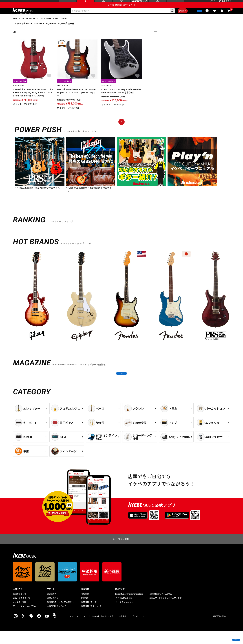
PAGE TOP (124, 552)
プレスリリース (138, 630)
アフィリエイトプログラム (24, 619)
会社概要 (85, 607)
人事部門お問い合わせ (57, 619)
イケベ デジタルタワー (125, 615)
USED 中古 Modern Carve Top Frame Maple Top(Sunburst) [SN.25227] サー (76, 100)
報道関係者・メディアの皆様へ (60, 615)
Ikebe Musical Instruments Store (129, 607)
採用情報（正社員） (90, 615)
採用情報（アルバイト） (92, 619)
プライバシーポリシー (78, 630)
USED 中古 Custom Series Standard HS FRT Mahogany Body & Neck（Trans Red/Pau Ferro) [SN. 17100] (33, 100)
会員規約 (123, 630)
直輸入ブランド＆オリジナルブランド (166, 611)
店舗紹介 (85, 611)
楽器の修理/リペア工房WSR (161, 607)
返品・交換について (22, 611)
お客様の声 (52, 607)
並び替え (165, 39)
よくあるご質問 (20, 615)
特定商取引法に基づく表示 (103, 630)
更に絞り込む (142, 39)
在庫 (188, 39)
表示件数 (214, 39)
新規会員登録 (225, 4)
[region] (122, 305)
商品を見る (226, 637)
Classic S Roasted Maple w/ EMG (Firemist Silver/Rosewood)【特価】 (121, 98)
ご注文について (20, 607)
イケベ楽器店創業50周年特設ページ (122, 10)
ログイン (213, 4)
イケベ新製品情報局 (124, 611)
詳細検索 (175, 17)
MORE (121, 384)
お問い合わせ (53, 611)
